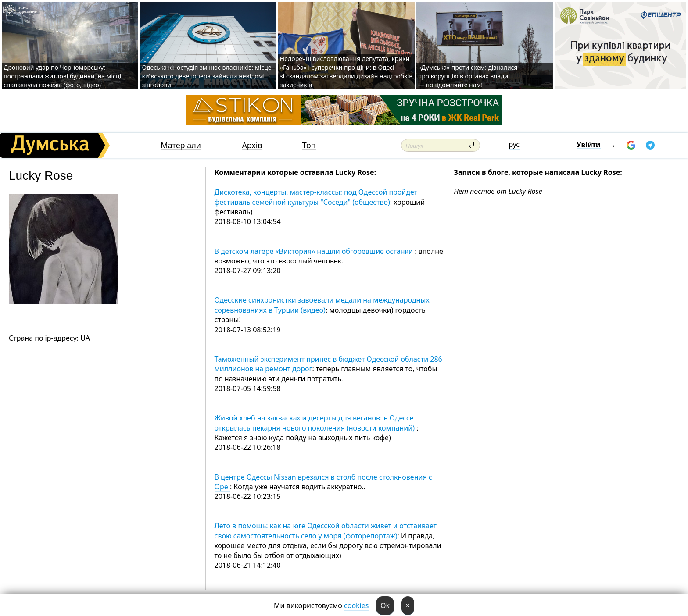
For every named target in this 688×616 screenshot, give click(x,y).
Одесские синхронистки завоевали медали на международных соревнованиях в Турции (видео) (322, 305)
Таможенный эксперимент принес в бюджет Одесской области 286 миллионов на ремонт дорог (328, 364)
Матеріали (181, 145)
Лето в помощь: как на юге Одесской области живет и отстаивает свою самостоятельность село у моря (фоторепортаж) (326, 531)
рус (514, 144)
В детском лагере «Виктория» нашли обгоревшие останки (315, 251)
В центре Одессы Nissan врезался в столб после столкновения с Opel (323, 482)
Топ (309, 145)
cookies (356, 605)
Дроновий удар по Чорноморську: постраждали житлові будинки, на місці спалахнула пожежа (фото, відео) (62, 76)
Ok (385, 605)
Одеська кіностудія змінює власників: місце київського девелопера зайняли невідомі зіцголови (207, 76)
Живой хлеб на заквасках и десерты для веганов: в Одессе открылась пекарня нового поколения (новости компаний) (316, 423)
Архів (252, 145)
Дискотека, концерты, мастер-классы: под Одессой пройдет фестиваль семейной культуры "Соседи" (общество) (316, 197)
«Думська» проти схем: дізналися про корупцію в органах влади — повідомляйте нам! (468, 76)
